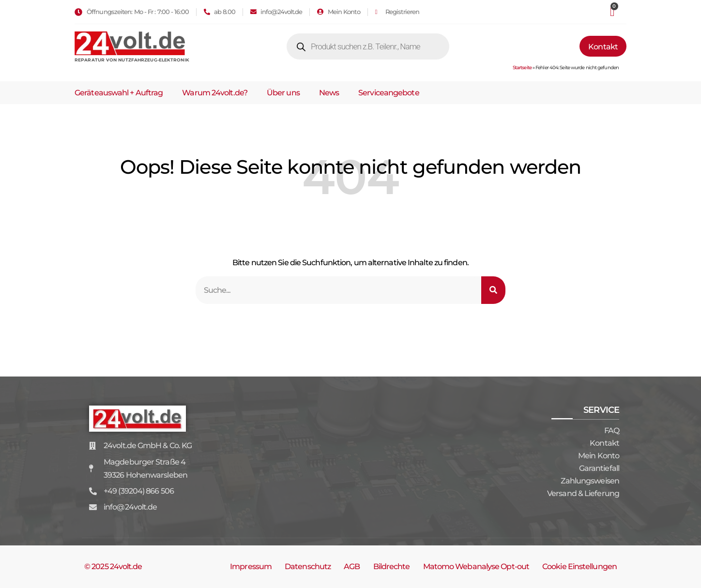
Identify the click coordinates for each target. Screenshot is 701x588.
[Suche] (493, 290)
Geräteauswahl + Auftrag (119, 93)
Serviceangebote (389, 93)
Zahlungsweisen (590, 481)
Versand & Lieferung (583, 493)
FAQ (612, 430)
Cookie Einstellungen (579, 566)
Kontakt (604, 443)
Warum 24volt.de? (215, 93)
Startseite (522, 68)
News (329, 93)
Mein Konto (599, 456)
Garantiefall (599, 468)
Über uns (283, 93)
